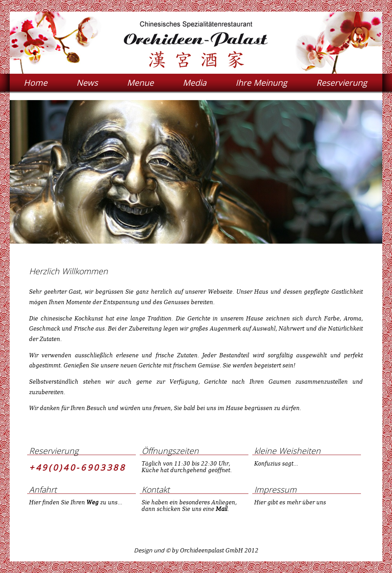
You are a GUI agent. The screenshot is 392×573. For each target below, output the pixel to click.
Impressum (275, 489)
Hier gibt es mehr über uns (290, 502)
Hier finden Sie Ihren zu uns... (76, 502)
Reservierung (342, 82)
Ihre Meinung (261, 82)
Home (36, 82)
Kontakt (156, 489)
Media (195, 82)
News (87, 82)
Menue (140, 82)
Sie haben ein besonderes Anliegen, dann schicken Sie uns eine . (189, 505)
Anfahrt (43, 489)
